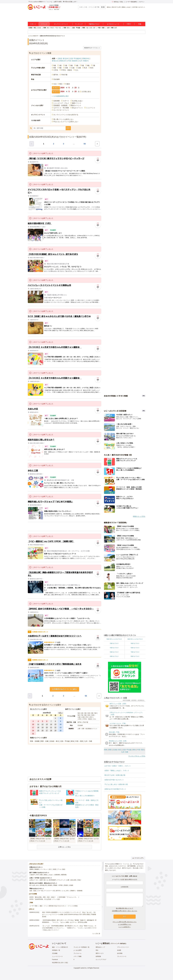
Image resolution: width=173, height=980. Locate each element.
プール (59, 869)
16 (61, 724)
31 (33, 733)
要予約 (56, 75)
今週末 (68, 84)
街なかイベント (77, 108)
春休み (109, 7)
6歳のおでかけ (114, 652)
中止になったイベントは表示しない (66, 122)
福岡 (116, 28)
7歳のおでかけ (135, 652)
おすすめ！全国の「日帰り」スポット (118, 766)
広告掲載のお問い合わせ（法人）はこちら (125, 911)
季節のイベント (76, 105)
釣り (51, 869)
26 (43, 730)
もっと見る (95, 934)
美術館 (66, 885)
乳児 (86, 68)
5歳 (83, 65)
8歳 (55, 68)
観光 (64, 869)
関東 (45, 28)
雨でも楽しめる (34, 885)
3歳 (71, 65)
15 (55, 724)
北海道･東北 (63, 58)
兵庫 (94, 28)
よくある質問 (77, 950)
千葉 (56, 28)
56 (85, 144)
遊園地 (31, 869)
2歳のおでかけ (114, 643)
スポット (33, 24)
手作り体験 (39, 875)
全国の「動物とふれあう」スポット (117, 770)
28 (51, 730)
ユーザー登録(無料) (131, 2)
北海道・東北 (32, 28)
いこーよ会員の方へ (125, 927)
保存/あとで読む (118, 2)
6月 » (61, 713)
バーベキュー (44, 869)
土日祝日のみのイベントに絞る (64, 689)
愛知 (68, 28)
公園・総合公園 (71, 880)
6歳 (88, 65)
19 (43, 727)
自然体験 (57, 101)
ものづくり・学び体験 (61, 108)
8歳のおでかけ (114, 656)
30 (61, 730)
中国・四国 (101, 28)
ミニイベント (91, 108)
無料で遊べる (44, 880)
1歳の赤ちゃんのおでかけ (135, 639)
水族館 (71, 885)
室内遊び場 (43, 885)
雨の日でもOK (116, 7)
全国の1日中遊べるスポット (114, 780)
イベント (44, 24)
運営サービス (100, 953)
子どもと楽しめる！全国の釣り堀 (116, 784)
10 (33, 724)
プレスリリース (122, 956)
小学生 (56, 70)
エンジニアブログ (101, 960)
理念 (97, 950)
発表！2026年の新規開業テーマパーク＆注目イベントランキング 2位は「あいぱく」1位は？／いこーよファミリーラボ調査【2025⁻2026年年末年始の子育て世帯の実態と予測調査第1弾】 (69, 914)
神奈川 (52, 28)
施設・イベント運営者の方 (60, 947)
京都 (91, 28)
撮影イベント (77, 103)
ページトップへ (138, 858)
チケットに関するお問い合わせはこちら (125, 922)
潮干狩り (59, 891)
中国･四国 (73, 61)
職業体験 (64, 875)
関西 (84, 28)
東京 (48, 28)
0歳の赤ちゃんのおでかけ (114, 639)
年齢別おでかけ (94, 24)
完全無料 (57, 79)
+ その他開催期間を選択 (60, 96)
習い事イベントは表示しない (64, 119)
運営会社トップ (100, 947)
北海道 (39, 28)
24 (33, 730)
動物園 (37, 869)
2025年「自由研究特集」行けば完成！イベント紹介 (45, 899)
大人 (77, 70)
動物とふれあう (127, 7)
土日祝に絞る (86, 92)
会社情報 (120, 953)
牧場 (55, 869)
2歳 (66, 65)
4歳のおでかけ (114, 648)
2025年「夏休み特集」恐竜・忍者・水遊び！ (43, 897)
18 (38, 727)
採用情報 (98, 956)
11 (38, 724)
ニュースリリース (57, 956)
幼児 (92, 68)
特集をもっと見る (139, 516)
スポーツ (66, 101)
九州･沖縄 (84, 61)
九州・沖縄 (110, 28)
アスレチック (61, 880)
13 (47, 724)
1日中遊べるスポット (139, 7)
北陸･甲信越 (76, 58)
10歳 (66, 68)
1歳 (60, 65)
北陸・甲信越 (76, 28)
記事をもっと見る (64, 847)
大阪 (87, 28)
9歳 (60, 68)
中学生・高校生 (67, 70)
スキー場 (40, 891)
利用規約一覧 (56, 950)
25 (38, 730)
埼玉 (60, 28)
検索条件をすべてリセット (92, 48)
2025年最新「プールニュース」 (68, 897)
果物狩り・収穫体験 (76, 891)
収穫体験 (57, 875)
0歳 (55, 65)
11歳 (73, 68)
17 (33, 727)
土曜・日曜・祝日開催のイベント (87, 729)
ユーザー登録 (33, 906)
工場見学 (32, 875)
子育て (129, 24)
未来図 (119, 950)
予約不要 (64, 75)
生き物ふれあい (78, 101)
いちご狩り (66, 891)
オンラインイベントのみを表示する (66, 115)
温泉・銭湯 (33, 891)
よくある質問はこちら (125, 924)
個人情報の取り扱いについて (125, 908)
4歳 (77, 65)
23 (61, 727)
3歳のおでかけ (135, 643)
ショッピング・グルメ (61, 103)
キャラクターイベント (61, 110)
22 (55, 727)
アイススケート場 (49, 891)
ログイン (142, 2)
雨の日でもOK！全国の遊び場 (115, 775)
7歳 (94, 65)
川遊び (79, 880)
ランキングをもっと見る (137, 756)
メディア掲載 (77, 956)
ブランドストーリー (123, 947)
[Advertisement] (64, 527)
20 (47, 727)
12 (43, 724)
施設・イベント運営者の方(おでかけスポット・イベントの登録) (59, 906)
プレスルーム (77, 953)
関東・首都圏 (35, 741)
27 (47, 730)
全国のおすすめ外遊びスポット (115, 789)
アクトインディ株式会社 (118, 944)
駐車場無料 (53, 880)
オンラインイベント (61, 24)
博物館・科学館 (58, 885)
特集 (140, 24)
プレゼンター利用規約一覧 (81, 947)
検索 (68, 128)
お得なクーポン (34, 880)
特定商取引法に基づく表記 (60, 963)
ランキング (79, 24)
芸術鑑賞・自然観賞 (60, 105)
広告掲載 (55, 953)
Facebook (55, 960)
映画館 (50, 885)
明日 (61, 84)
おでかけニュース (113, 24)
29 (55, 730)
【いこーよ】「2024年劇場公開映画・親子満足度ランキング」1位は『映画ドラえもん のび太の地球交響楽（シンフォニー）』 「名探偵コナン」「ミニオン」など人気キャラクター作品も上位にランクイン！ (69, 928)
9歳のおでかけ (135, 656)
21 (51, 727)
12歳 (79, 68)
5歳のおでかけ (135, 648)
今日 (55, 84)
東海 (65, 28)
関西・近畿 (44, 741)
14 (51, 724)
